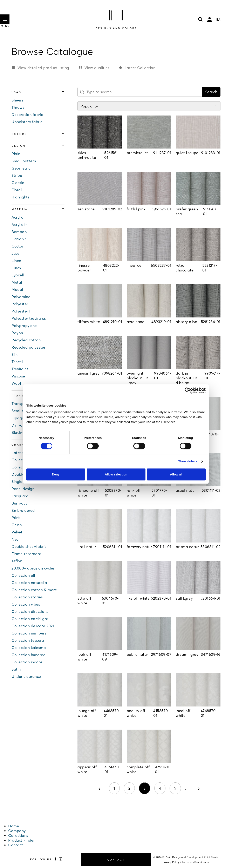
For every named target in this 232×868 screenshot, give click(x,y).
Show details (188, 461)
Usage (38, 92)
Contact (16, 845)
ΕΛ (218, 19)
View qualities (97, 68)
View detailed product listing (43, 68)
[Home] (116, 19)
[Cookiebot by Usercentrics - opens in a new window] (188, 390)
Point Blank (211, 857)
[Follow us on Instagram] (61, 860)
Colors (38, 134)
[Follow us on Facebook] (56, 860)
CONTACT (116, 860)
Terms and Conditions (195, 862)
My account (210, 19)
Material (38, 209)
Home (14, 826)
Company (17, 831)
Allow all (176, 474)
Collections (18, 836)
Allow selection (116, 474)
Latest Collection (140, 68)
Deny (56, 474)
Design (38, 146)
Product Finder (21, 840)
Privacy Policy (171, 862)
